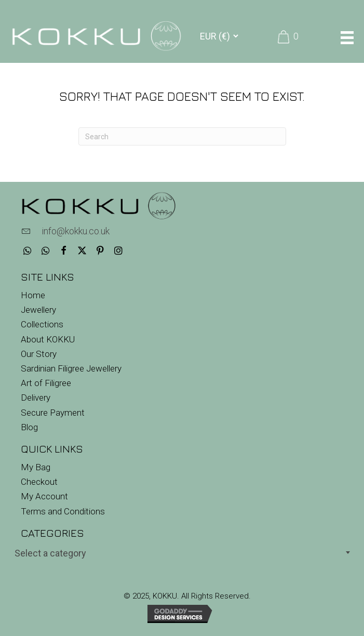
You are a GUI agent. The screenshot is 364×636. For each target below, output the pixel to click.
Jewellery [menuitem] (38, 310)
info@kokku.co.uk (76, 231)
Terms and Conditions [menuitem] (63, 511)
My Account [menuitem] (44, 496)
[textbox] (182, 553)
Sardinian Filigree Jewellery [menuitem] (71, 368)
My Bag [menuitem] (36, 467)
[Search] (182, 136)
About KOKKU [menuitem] (48, 339)
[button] (27, 251)
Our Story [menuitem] (39, 354)
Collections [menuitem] (42, 324)
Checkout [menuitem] (39, 482)
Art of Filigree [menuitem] (46, 383)
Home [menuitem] (33, 295)
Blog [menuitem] (29, 427)
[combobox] (182, 552)
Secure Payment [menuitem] (53, 413)
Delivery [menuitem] (36, 398)
